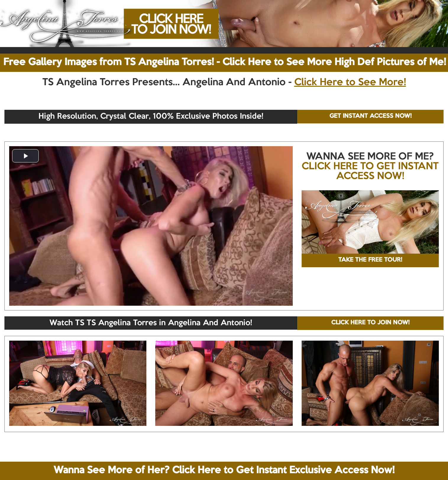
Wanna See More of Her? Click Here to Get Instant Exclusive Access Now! (224, 471)
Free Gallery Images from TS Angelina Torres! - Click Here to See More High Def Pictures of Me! (225, 62)
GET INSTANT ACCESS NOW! (371, 116)
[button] (25, 156)
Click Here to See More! (350, 83)
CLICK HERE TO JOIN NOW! (370, 323)
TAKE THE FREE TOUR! (370, 260)
